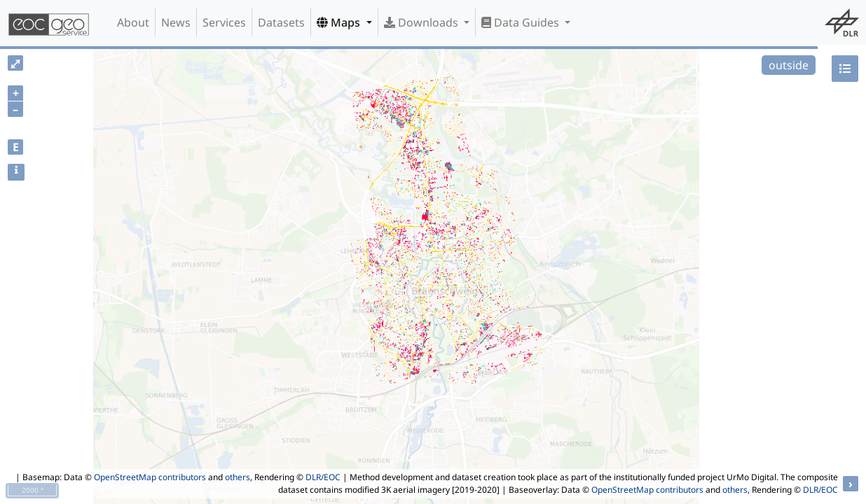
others (238, 477)
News (176, 22)
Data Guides (522, 22)
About (133, 22)
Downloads (422, 22)
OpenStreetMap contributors (150, 477)
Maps (340, 22)
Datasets (281, 22)
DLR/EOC (323, 477)
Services (224, 22)
